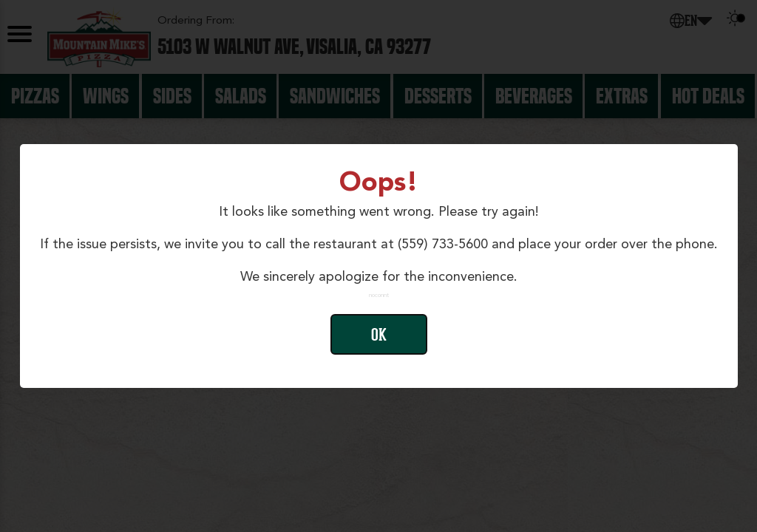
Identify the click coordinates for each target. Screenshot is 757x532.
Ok (379, 335)
